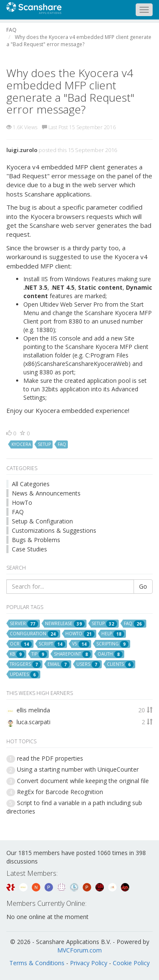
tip (39, 654)
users (88, 664)
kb (17, 654)
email (59, 664)
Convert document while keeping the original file (83, 781)
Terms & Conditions (37, 963)
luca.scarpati (33, 722)
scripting (112, 644)
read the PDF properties (50, 758)
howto (80, 634)
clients (120, 664)
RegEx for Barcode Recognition (60, 792)
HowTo (22, 502)
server (24, 624)
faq (62, 444)
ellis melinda (33, 710)
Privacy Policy (89, 963)
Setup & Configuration (42, 521)
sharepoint (72, 654)
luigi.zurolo (22, 150)
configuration (34, 634)
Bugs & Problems (36, 540)
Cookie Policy (131, 963)
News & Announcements (46, 493)
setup (44, 444)
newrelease (65, 624)
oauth (110, 654)
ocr (21, 644)
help (113, 634)
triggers (25, 664)
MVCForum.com (79, 950)
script (52, 644)
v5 (81, 644)
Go (143, 586)
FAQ (18, 512)
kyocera (21, 444)
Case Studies (29, 549)
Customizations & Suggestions (54, 530)
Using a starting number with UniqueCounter (78, 769)
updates (24, 675)
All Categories (31, 484)
